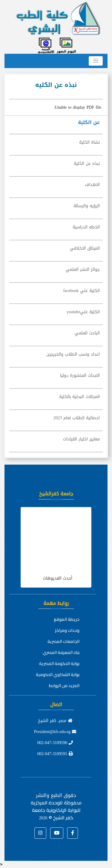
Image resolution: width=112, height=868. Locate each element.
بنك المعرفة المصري (61, 652)
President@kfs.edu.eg (55, 732)
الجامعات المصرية (63, 641)
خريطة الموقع (67, 619)
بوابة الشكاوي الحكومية (58, 675)
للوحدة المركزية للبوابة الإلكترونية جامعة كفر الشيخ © (56, 810)
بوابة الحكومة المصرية (59, 663)
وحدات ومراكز (67, 630)
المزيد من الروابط (64, 686)
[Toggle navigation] (96, 61)
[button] (73, 833)
